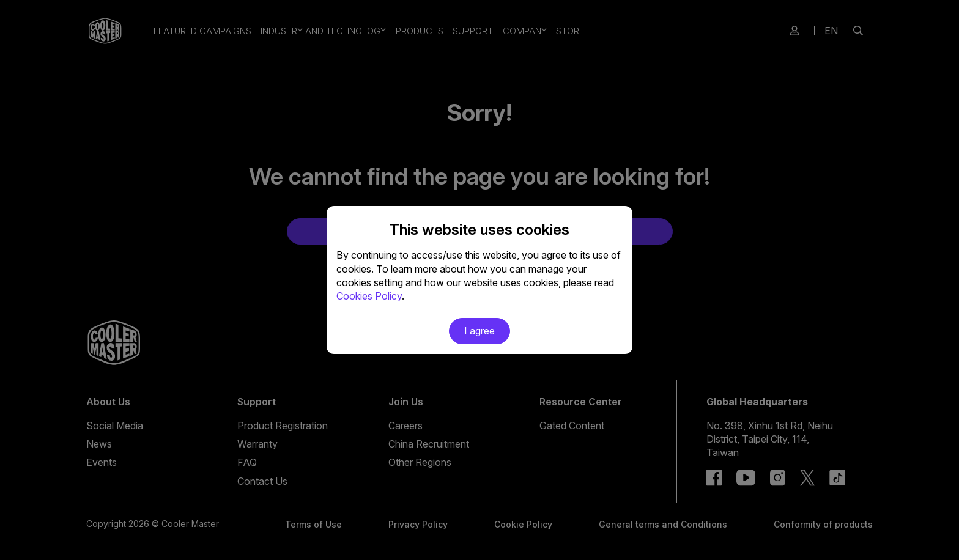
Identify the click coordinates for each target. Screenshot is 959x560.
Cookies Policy (369, 296)
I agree (480, 331)
